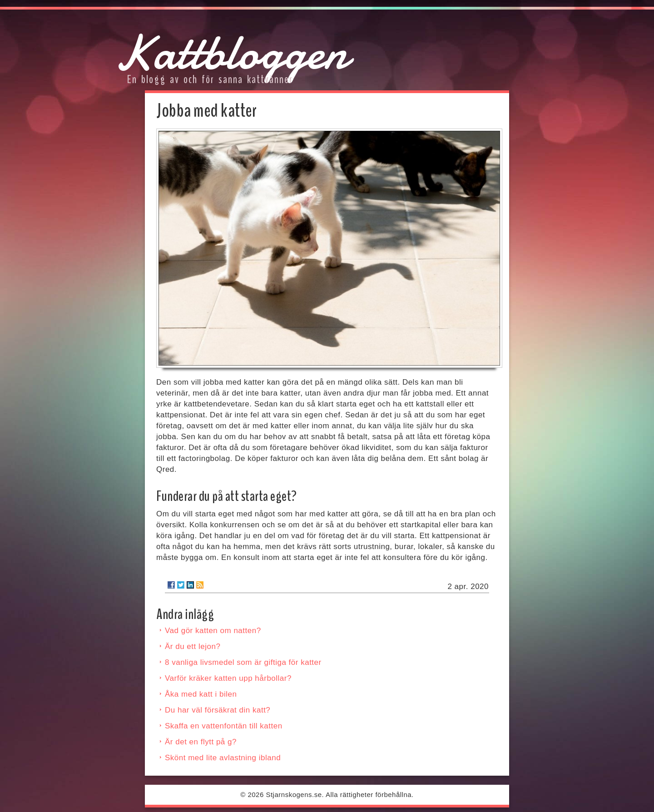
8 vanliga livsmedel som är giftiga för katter (243, 662)
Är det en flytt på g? (201, 742)
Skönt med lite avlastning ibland (223, 758)
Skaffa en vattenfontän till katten (224, 726)
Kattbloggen (231, 52)
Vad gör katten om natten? (213, 631)
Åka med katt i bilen (201, 694)
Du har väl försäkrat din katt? (218, 710)
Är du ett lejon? (193, 646)
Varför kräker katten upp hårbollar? (228, 678)
